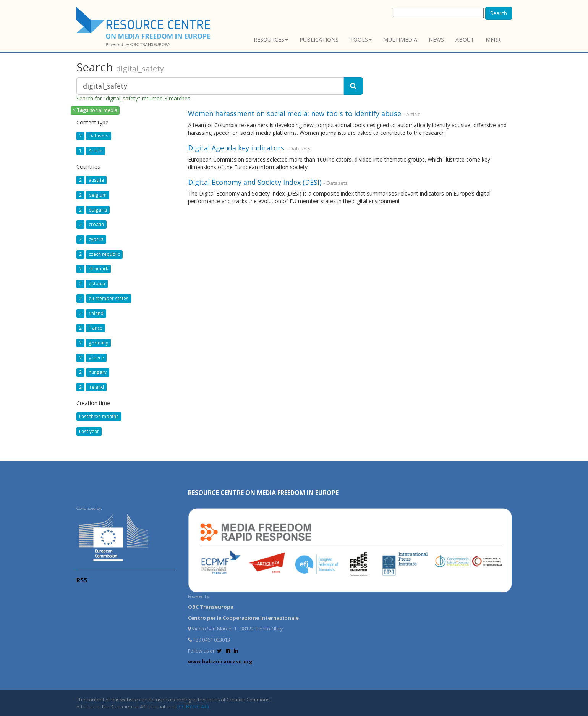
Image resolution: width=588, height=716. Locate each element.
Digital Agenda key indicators (236, 148)
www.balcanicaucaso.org (220, 661)
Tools (361, 40)
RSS (82, 580)
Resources (271, 40)
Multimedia (400, 40)
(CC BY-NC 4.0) (193, 706)
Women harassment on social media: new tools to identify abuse (295, 113)
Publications (319, 40)
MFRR (493, 40)
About (465, 40)
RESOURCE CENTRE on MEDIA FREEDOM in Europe (263, 493)
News (436, 40)
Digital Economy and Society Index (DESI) (255, 182)
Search (499, 13)
